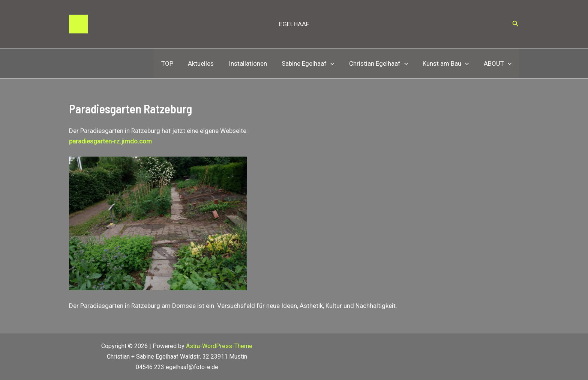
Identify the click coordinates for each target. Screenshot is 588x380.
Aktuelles (212, 63)
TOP (180, 63)
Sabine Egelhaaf (315, 63)
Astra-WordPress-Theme (219, 346)
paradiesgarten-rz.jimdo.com (110, 141)
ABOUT (499, 63)
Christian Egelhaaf (383, 63)
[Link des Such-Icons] (516, 24)
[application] (337, 63)
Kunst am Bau (449, 63)
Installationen (257, 63)
